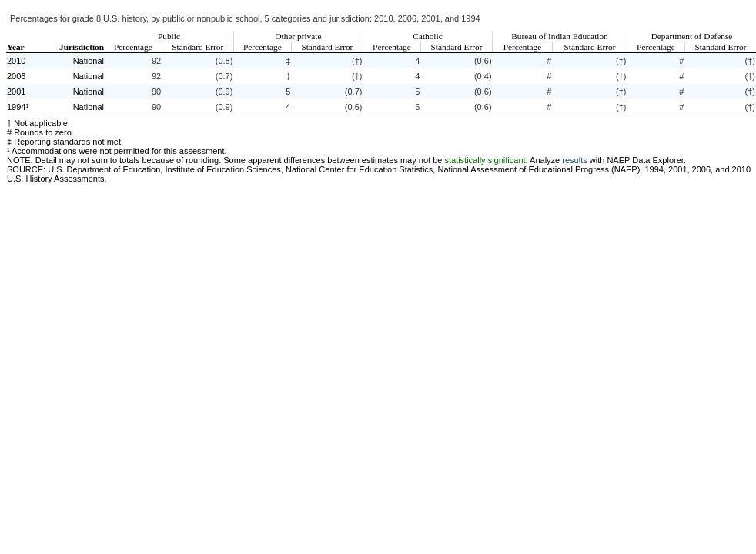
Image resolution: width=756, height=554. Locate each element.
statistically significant (485, 160)
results (574, 160)
